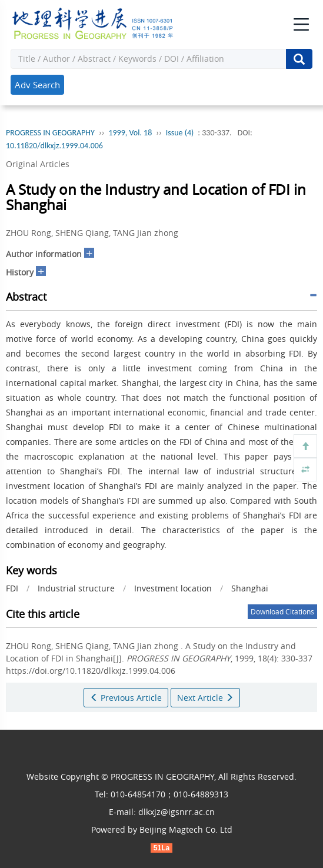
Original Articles (38, 164)
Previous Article (126, 698)
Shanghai (250, 588)
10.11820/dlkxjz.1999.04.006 (54, 146)
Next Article (205, 698)
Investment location (173, 588)
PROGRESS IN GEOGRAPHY (50, 133)
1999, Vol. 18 (130, 133)
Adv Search (37, 85)
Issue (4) (180, 133)
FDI (12, 588)
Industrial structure (76, 588)
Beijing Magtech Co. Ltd (186, 829)
